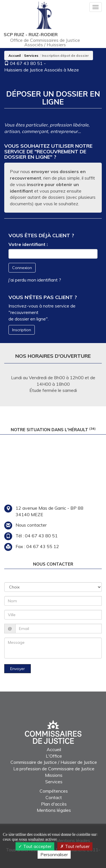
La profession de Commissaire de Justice (54, 769)
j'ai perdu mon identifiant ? (35, 280)
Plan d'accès (54, 804)
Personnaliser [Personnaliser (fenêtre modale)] (54, 854)
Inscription (22, 330)
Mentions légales (54, 810)
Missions (54, 775)
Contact (54, 797)
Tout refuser (75, 846)
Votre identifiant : (28, 244)
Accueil (15, 55)
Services (31, 55)
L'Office (54, 756)
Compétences (54, 791)
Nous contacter (31, 525)
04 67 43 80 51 (26, 63)
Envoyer (18, 669)
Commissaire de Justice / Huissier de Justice (54, 762)
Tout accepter (35, 846)
